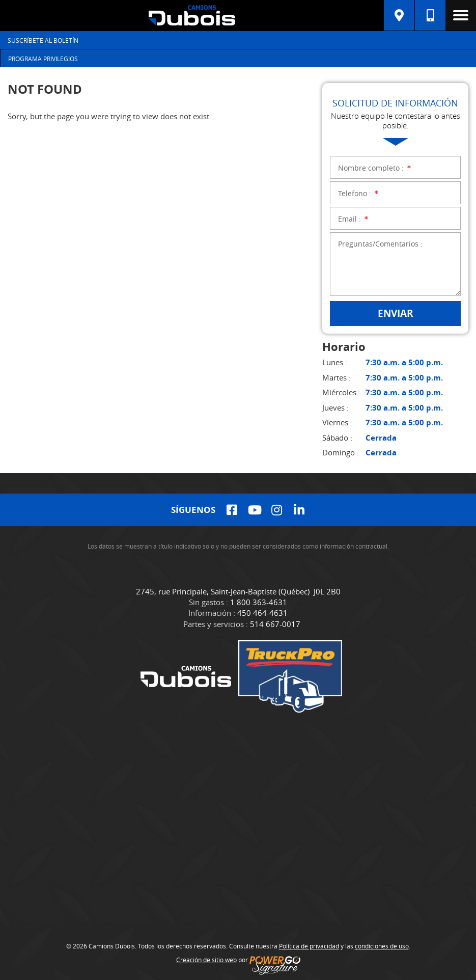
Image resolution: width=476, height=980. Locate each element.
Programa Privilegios (43, 59)
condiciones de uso (382, 946)
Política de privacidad (309, 946)
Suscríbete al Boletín (43, 40)
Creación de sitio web (206, 960)
